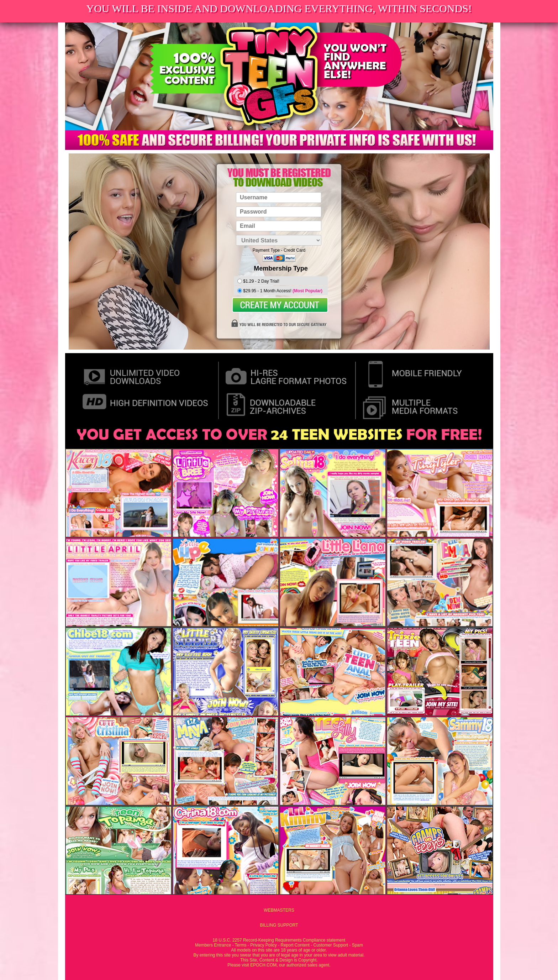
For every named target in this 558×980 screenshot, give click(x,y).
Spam (357, 945)
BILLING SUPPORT (279, 925)
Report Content (295, 945)
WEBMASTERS (279, 910)
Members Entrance (213, 945)
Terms (241, 945)
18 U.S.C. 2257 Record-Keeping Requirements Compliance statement (279, 940)
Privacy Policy (264, 945)
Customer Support (331, 945)
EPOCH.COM (263, 965)
